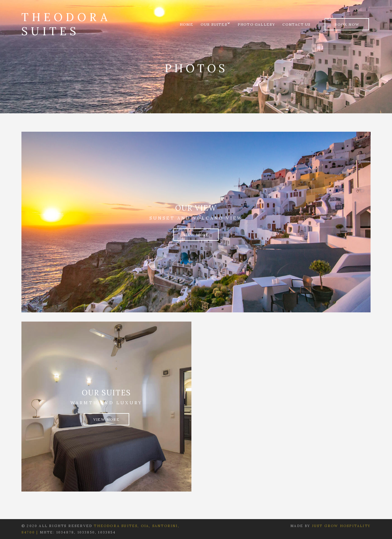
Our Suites (214, 24)
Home (187, 24)
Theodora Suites (66, 24)
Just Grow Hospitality (341, 526)
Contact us (296, 24)
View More (196, 235)
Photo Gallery (256, 24)
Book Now (347, 24)
